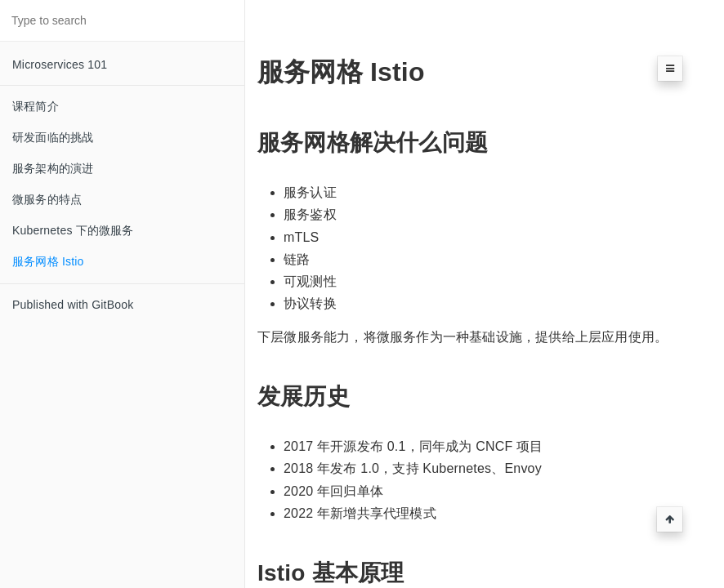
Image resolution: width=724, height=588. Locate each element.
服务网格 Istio (48, 261)
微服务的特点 (47, 199)
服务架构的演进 (53, 168)
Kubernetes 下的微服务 (73, 230)
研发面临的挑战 (53, 137)
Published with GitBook (73, 305)
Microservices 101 (60, 65)
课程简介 (36, 106)
